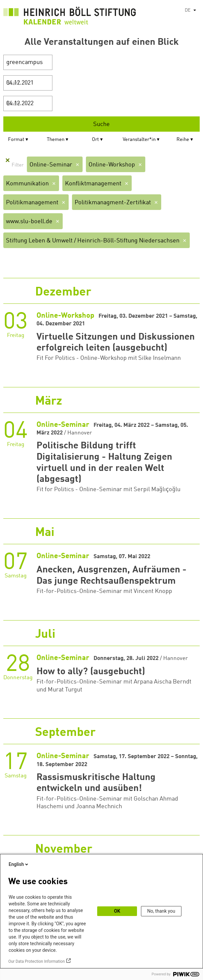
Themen (56, 140)
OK (117, 911)
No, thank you (161, 911)
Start (13, 83)
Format (16, 140)
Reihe (183, 140)
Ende (13, 104)
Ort (95, 140)
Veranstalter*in (139, 140)
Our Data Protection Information (36, 961)
